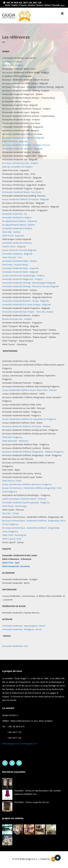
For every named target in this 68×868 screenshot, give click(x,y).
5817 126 (37, 3)
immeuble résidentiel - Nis (15, 214)
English (15, 5)
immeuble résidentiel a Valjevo (17, 217)
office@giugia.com (11, 743)
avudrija (16, 566)
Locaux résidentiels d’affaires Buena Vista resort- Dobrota (29, 390)
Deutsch (40, 5)
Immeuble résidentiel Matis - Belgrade (20, 272)
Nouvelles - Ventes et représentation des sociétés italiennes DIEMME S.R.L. (38, 792)
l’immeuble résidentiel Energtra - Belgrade (22, 149)
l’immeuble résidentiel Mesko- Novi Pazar (22, 192)
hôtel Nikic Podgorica (12, 437)
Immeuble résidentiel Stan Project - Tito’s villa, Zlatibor (28, 312)
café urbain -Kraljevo (12, 62)
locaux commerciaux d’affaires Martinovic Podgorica (27, 484)
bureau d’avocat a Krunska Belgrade (19, 250)
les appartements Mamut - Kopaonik (20, 221)
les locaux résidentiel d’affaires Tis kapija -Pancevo (26, 145)
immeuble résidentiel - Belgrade (17, 254)
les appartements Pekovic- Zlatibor (19, 225)
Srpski (8, 5)
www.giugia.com (29, 743)
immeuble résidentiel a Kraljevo (17, 228)
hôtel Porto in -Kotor (12, 481)
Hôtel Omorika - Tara (12, 257)
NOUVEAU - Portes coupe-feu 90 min (32, 802)
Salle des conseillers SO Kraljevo (17, 167)
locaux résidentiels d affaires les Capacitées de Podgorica (29, 419)
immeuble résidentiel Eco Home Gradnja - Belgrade (27, 304)
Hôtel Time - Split (11, 563)
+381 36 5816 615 (14, 3)
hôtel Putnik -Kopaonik (13, 236)
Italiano (48, 5)
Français (23, 5)
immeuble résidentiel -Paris (15, 646)
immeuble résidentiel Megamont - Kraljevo (22, 279)
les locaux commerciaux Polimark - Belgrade (23, 138)
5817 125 (28, 3)
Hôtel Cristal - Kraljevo (13, 65)
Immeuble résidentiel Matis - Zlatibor (20, 261)
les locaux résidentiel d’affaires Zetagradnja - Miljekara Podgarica (33, 452)
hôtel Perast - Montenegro (15, 506)
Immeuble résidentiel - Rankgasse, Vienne (22, 629)
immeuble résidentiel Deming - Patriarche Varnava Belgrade (31, 286)
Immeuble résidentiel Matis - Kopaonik (20, 268)
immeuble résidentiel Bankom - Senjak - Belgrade (25, 301)
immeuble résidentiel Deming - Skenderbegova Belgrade (29, 283)
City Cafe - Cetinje (10, 513)
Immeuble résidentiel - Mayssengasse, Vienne (24, 626)
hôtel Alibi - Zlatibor (11, 232)
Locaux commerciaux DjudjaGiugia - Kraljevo (23, 275)
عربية (63, 5)
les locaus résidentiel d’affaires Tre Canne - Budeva (26, 426)
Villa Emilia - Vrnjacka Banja (15, 265)
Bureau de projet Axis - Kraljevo (17, 319)
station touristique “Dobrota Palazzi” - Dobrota (24, 499)
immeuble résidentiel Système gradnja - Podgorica (26, 502)
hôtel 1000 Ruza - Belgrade (15, 141)
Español (32, 5)
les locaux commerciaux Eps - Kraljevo (20, 163)
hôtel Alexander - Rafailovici (15, 441)
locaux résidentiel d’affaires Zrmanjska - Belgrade (25, 199)
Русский (56, 5)
